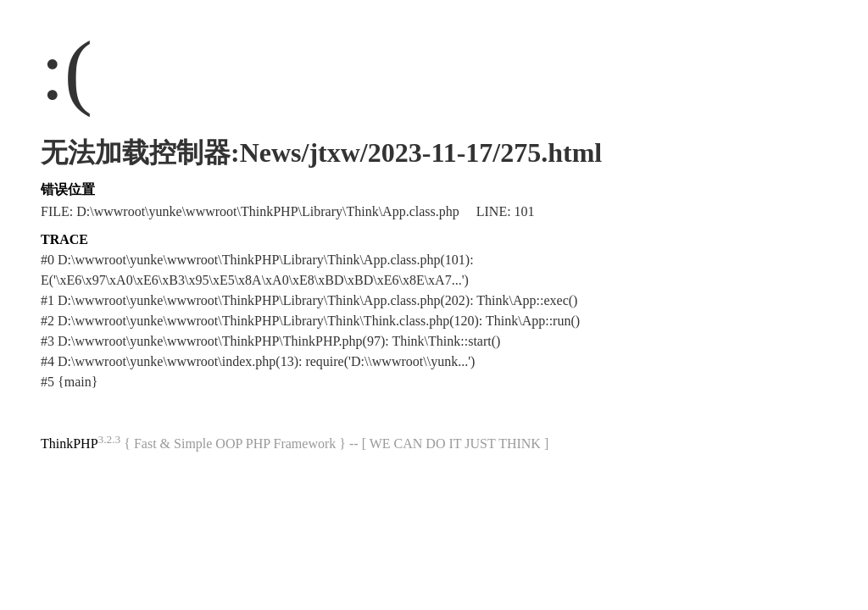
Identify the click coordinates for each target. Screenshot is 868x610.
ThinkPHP (70, 444)
